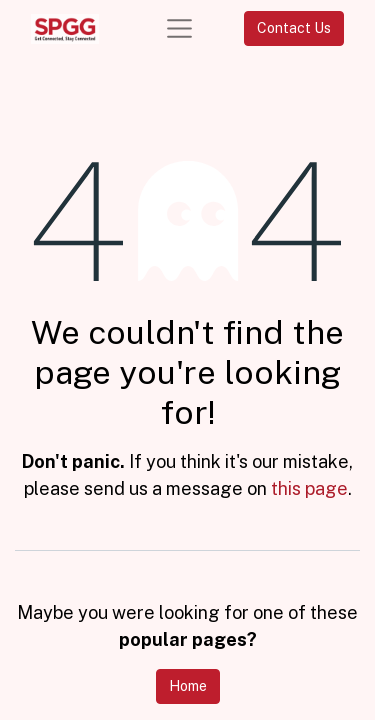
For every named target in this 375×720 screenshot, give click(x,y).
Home (188, 686)
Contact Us (294, 28)
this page (309, 488)
